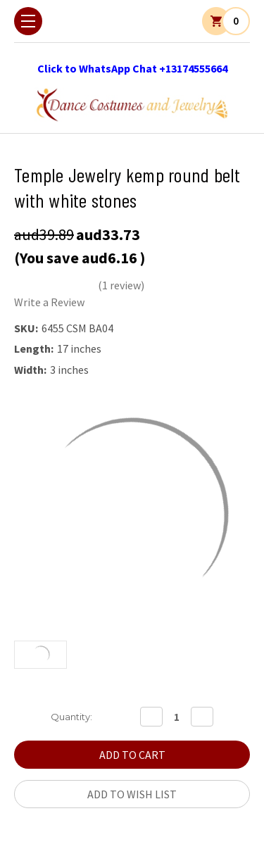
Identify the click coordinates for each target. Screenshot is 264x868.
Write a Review (49, 302)
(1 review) (121, 285)
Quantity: (71, 717)
